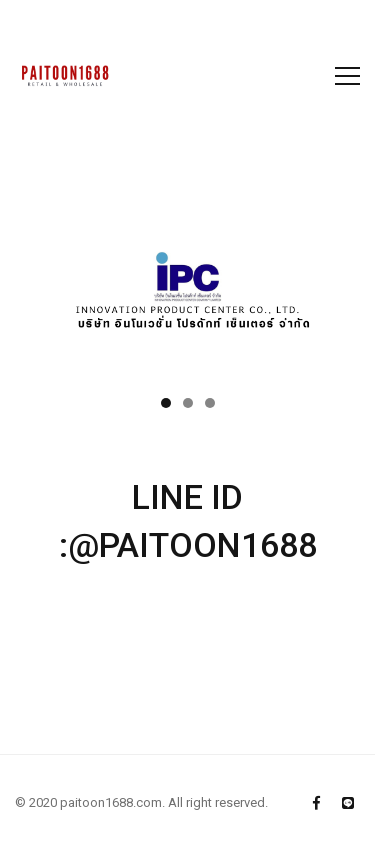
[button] (166, 403)
